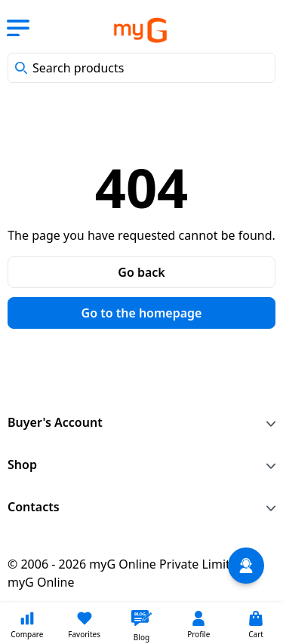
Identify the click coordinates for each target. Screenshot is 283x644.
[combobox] (141, 68)
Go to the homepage (142, 313)
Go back (141, 272)
